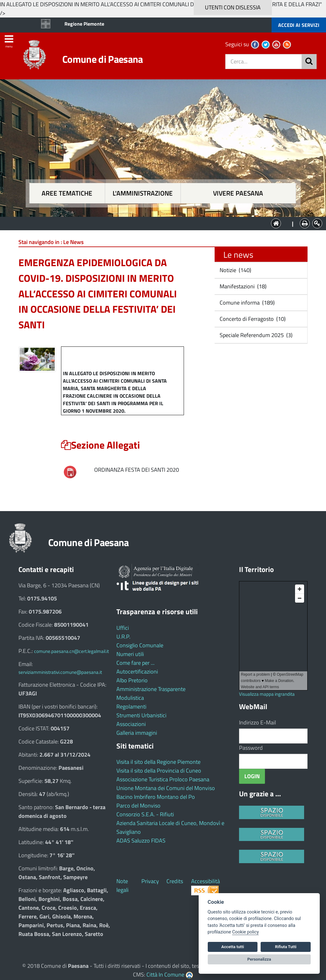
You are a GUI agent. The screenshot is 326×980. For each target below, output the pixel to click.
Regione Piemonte (84, 24)
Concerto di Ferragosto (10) (252, 319)
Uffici (123, 628)
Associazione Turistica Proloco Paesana (163, 779)
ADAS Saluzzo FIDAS (141, 841)
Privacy (150, 881)
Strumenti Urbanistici (141, 715)
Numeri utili (130, 654)
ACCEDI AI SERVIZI (299, 25)
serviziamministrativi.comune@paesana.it (60, 672)
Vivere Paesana (238, 193)
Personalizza (259, 959)
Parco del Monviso (138, 806)
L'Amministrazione (158, 223)
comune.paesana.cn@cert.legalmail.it (71, 651)
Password (251, 748)
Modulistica (130, 698)
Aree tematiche (67, 193)
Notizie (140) (235, 270)
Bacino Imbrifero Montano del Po (156, 797)
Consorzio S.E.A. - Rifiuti (145, 814)
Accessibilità (206, 881)
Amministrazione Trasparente (151, 689)
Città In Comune (165, 975)
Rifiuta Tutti (286, 947)
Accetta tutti (233, 947)
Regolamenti (131, 706)
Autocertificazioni (137, 672)
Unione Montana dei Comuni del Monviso (166, 788)
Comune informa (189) (247, 303)
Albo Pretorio (132, 680)
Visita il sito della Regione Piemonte (158, 762)
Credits (175, 881)
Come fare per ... (135, 663)
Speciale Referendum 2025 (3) (255, 335)
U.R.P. (123, 637)
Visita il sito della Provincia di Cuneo (159, 771)
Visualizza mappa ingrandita (267, 694)
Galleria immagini (137, 733)
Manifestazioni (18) (242, 286)
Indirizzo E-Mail (257, 722)
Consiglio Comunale (140, 645)
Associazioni (131, 724)
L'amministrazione (143, 193)
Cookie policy (245, 932)
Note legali (122, 885)
